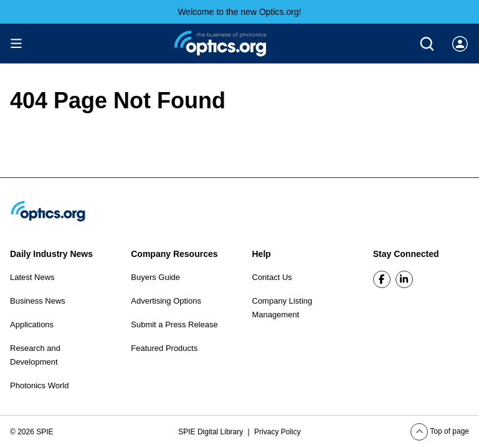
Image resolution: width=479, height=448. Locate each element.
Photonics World (39, 385)
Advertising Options (166, 301)
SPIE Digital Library (211, 432)
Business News (38, 301)
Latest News (32, 277)
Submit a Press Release (174, 324)
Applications (32, 324)
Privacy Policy (277, 432)
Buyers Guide (155, 277)
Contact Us (272, 277)
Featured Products (164, 348)
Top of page (440, 431)
